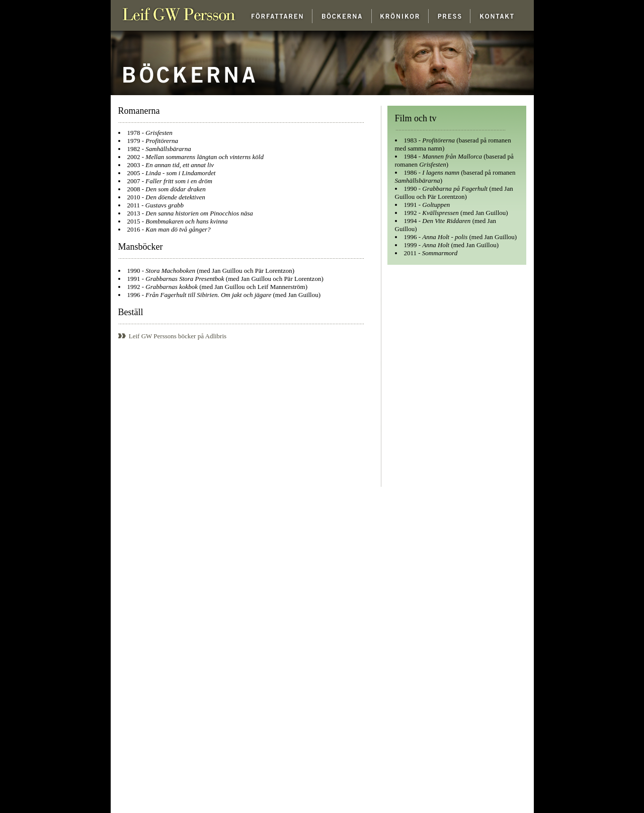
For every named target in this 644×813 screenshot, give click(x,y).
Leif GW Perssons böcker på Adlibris (173, 336)
